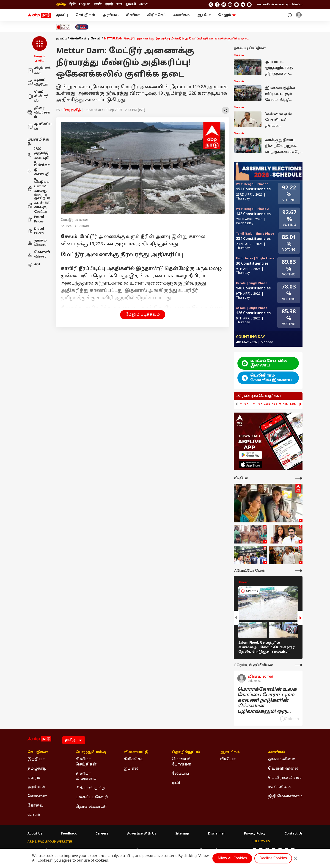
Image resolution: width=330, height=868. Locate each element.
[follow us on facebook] (217, 5)
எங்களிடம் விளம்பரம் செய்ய (280, 5)
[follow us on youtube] (230, 5)
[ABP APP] (250, 455)
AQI (34, 265)
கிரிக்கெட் (157, 15)
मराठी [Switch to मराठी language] (98, 4)
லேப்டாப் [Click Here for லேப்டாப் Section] (180, 774)
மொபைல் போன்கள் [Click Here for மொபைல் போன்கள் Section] (182, 762)
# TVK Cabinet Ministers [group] (274, 404)
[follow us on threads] (224, 5)
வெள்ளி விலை (39, 255)
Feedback (69, 834)
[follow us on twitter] (211, 5)
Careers (102, 834)
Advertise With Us (142, 834)
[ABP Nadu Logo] (39, 15)
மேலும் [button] (227, 15)
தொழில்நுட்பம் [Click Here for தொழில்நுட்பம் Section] (186, 752)
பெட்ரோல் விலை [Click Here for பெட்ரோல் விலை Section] (285, 778)
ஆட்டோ (204, 15)
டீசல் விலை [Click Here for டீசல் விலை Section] (280, 787)
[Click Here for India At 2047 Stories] (82, 27)
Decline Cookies (273, 858)
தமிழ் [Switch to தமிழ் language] (61, 4)
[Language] (74, 740)
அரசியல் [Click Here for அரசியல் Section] (36, 787)
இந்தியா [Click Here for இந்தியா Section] (36, 759)
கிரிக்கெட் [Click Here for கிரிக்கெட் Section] (133, 759)
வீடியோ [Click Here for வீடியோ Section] (228, 759)
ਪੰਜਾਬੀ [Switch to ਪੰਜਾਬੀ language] (109, 4)
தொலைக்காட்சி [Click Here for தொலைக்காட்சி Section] (91, 807)
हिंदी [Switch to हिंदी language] (73, 4)
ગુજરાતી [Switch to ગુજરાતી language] (131, 4)
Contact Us (294, 834)
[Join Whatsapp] (249, 5)
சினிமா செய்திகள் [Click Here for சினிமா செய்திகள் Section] (86, 762)
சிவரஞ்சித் (72, 110)
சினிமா (133, 15)
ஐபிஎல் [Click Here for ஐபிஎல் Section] (131, 769)
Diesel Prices (36, 231)
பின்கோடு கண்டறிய (38, 172)
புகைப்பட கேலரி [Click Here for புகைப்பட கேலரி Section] (92, 797)
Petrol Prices (36, 219)
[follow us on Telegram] (243, 5)
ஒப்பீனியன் (40, 127)
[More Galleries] (299, 571)
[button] (40, 50)
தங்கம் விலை (37, 243)
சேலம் (96, 39)
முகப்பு (62, 15)
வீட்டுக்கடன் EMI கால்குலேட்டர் (38, 189)
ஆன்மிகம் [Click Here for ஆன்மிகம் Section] (230, 752)
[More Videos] (299, 478)
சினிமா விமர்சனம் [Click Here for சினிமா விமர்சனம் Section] (86, 776)
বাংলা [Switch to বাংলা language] (119, 4)
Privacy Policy (255, 834)
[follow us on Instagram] (236, 5)
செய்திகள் (85, 15)
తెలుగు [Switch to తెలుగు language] (144, 4)
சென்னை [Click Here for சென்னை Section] (37, 796)
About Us (35, 834)
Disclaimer (217, 834)
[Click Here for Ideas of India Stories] (63, 27)
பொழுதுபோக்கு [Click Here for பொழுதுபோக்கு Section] (91, 752)
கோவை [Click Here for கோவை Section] (36, 806)
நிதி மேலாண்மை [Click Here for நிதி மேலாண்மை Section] (285, 796)
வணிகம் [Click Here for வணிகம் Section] (277, 752)
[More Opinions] (299, 665)
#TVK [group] (244, 404)
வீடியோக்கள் (39, 71)
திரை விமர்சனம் (39, 113)
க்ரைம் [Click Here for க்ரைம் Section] (34, 778)
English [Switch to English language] (85, 4)
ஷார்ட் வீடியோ (38, 82)
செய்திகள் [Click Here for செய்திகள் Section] (38, 752)
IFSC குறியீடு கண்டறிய (38, 156)
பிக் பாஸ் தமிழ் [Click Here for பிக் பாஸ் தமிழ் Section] (90, 788)
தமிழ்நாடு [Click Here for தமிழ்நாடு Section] (37, 769)
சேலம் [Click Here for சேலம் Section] (34, 815)
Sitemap (182, 834)
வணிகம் (181, 15)
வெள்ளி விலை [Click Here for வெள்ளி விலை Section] (283, 769)
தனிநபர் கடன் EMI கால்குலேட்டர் (39, 205)
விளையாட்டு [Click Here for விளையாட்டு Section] (136, 752)
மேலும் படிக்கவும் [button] (143, 315)
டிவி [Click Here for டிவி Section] (176, 783)
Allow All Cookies (232, 858)
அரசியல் (111, 15)
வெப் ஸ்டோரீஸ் (38, 96)
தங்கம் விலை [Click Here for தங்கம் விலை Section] (282, 759)
